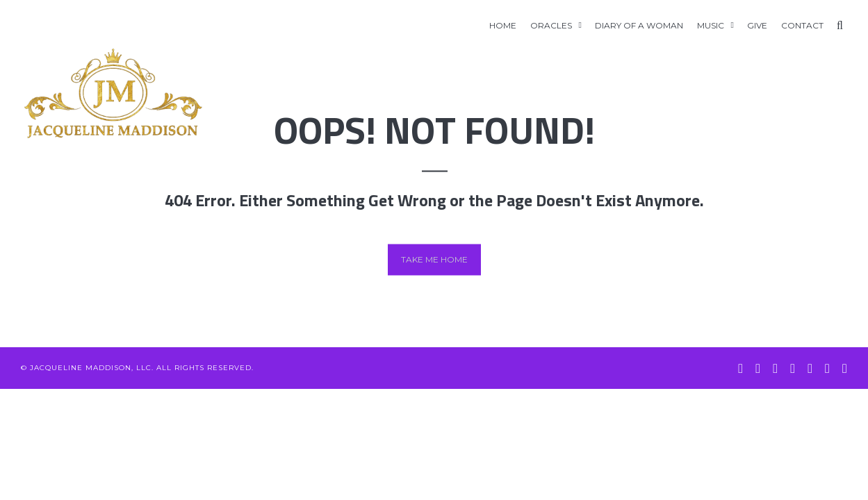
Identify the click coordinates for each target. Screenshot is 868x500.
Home (503, 25)
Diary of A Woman (639, 25)
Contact (802, 25)
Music (711, 25)
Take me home (434, 259)
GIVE (757, 25)
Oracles (551, 25)
